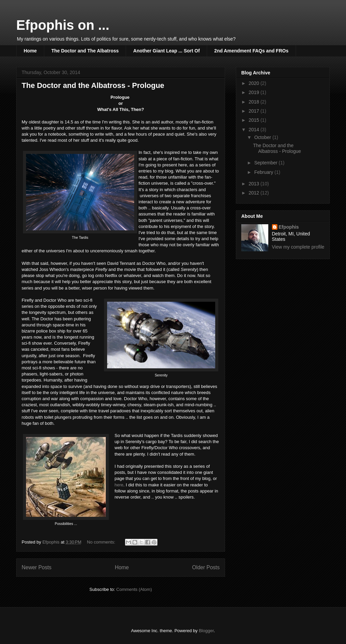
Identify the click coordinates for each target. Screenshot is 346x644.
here (119, 485)
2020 (255, 83)
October (263, 137)
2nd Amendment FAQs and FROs (251, 51)
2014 (255, 130)
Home (30, 51)
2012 (255, 193)
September (266, 163)
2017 (255, 111)
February (264, 172)
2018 (255, 102)
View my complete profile (298, 247)
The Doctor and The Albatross (85, 51)
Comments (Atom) (134, 589)
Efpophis (289, 227)
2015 (255, 120)
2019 (255, 92)
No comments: (102, 542)
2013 (255, 184)
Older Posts (206, 567)
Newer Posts (36, 567)
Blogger (206, 631)
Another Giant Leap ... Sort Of (166, 51)
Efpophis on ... (63, 25)
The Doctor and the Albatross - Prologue (93, 85)
